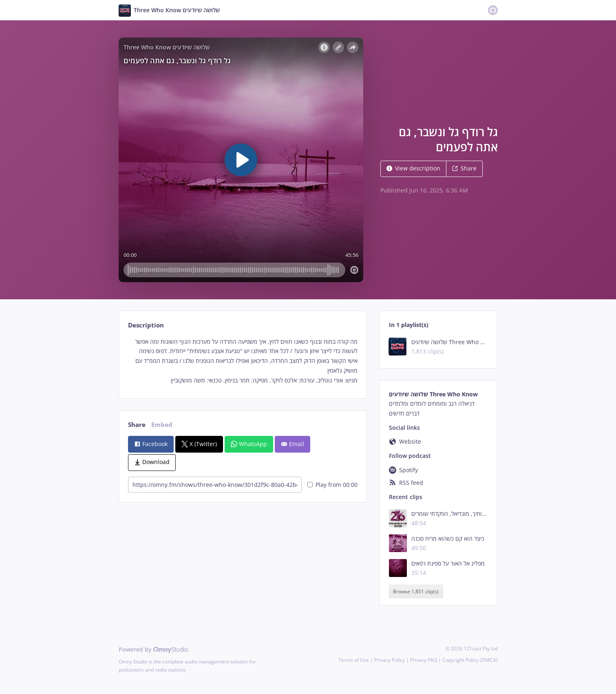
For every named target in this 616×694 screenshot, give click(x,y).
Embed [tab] (162, 425)
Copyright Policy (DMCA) (470, 660)
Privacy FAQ (424, 660)
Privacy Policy (390, 660)
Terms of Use (354, 660)
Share (464, 168)
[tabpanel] (243, 361)
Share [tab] (137, 425)
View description (413, 168)
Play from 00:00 (332, 485)
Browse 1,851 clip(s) (416, 591)
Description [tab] (146, 325)
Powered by (153, 649)
